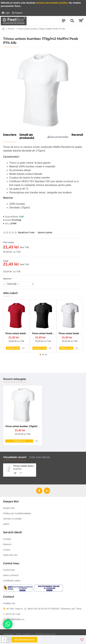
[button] (40, 354)
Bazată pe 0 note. (27, 232)
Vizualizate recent (15, 457)
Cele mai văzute (40, 457)
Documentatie (58, 137)
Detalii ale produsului (27, 136)
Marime (7, 279)
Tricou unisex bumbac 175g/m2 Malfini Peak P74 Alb (24, 466)
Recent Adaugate (15, 379)
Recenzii (77, 135)
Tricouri (11, 29)
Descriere (10, 135)
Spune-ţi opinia (45, 232)
